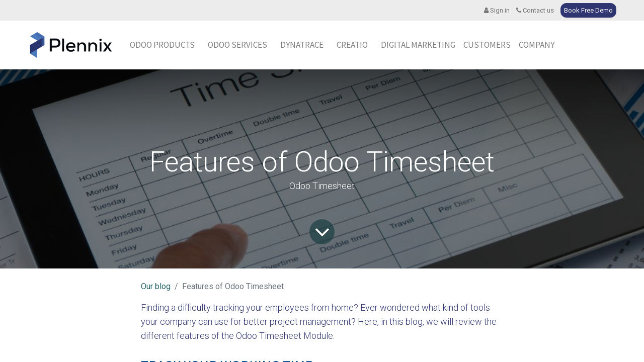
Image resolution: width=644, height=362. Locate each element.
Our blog (156, 286)
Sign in (497, 10)
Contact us (535, 10)
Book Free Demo (588, 10)
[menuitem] (302, 45)
